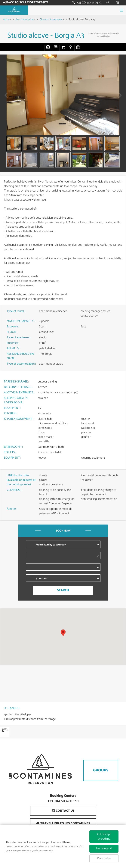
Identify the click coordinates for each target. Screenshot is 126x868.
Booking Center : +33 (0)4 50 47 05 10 (63, 799)
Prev (5, 98)
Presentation (56, 49)
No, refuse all (104, 849)
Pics (48, 49)
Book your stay (63, 10)
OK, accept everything (104, 837)
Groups (101, 770)
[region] (63, 636)
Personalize (104, 858)
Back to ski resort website (27, 3)
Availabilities (78, 49)
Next (119, 98)
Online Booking (63, 49)
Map (71, 49)
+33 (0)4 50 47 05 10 (89, 3)
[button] (63, 633)
